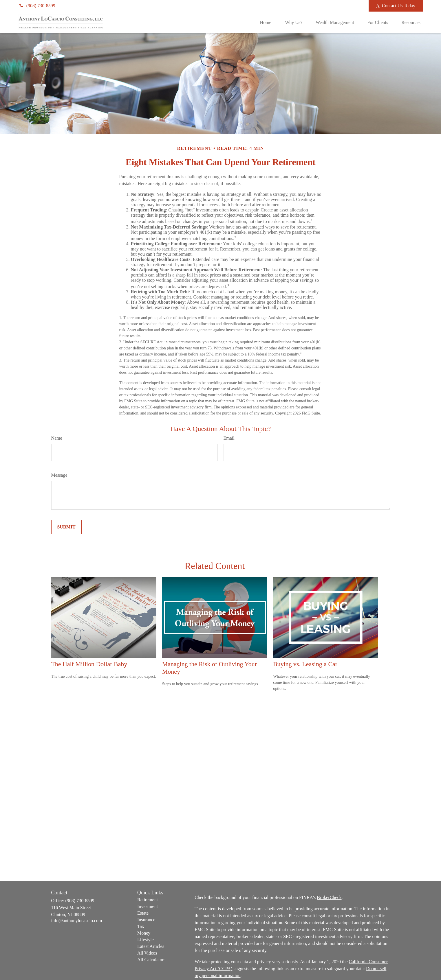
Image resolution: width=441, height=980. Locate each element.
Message (59, 475)
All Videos (147, 953)
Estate (143, 913)
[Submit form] (66, 527)
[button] (266, 22)
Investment (148, 906)
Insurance (146, 920)
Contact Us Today (396, 6)
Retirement (148, 900)
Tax (141, 926)
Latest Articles (151, 946)
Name (57, 438)
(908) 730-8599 (37, 6)
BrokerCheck (329, 897)
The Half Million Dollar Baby (89, 664)
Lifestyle (146, 940)
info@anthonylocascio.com (77, 921)
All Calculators (151, 960)
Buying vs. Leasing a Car (305, 664)
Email (229, 438)
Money (144, 933)
